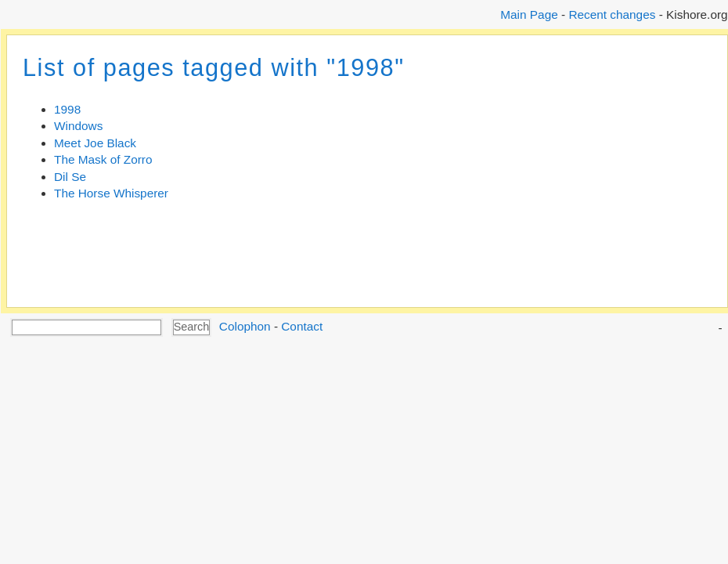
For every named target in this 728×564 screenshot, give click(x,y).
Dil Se (70, 177)
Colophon (245, 326)
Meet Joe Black (95, 143)
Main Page (529, 14)
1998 (67, 109)
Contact (302, 326)
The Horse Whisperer (111, 193)
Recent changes (612, 14)
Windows (78, 126)
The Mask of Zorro (103, 159)
